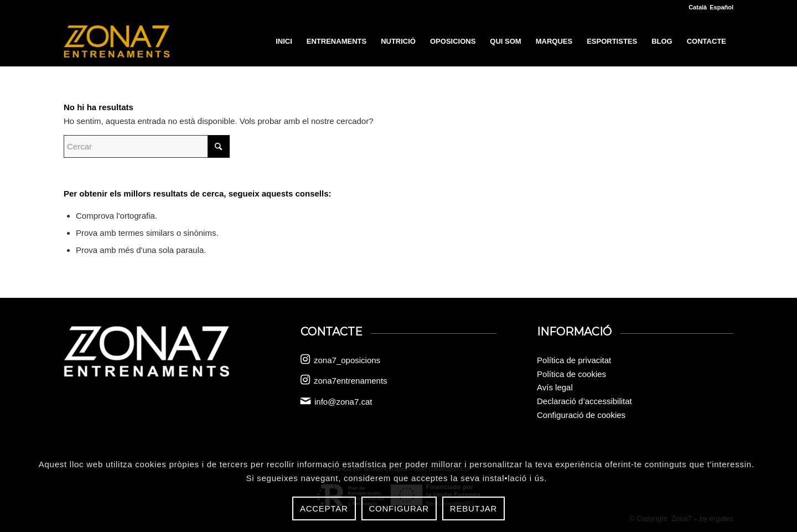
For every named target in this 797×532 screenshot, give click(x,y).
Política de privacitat (574, 360)
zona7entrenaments (351, 381)
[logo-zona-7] (117, 42)
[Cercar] (147, 146)
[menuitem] (284, 42)
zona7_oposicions (347, 360)
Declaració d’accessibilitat (584, 401)
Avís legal (555, 387)
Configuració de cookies (581, 415)
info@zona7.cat (343, 402)
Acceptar (324, 508)
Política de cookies (571, 374)
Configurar (399, 508)
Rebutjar (473, 508)
